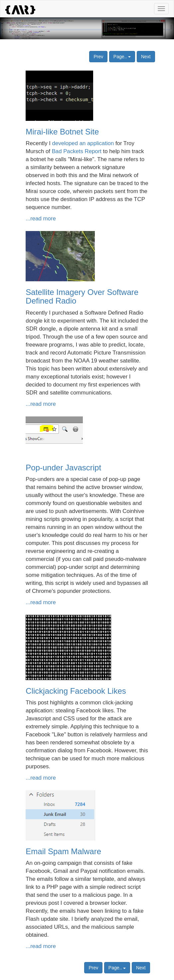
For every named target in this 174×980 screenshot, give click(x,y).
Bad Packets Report (77, 151)
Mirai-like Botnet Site (62, 132)
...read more (41, 219)
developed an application (83, 143)
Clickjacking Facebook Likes (76, 691)
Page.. (122, 57)
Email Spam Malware (63, 851)
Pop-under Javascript (63, 468)
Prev (98, 57)
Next (146, 57)
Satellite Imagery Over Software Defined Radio (82, 296)
